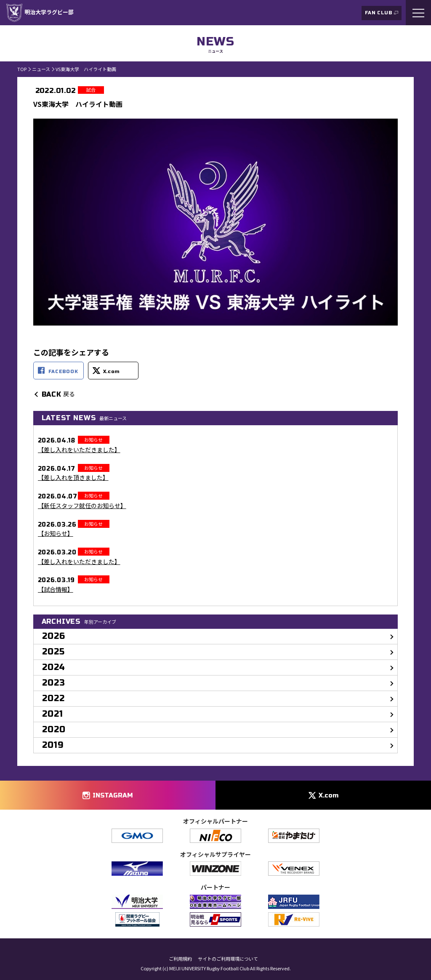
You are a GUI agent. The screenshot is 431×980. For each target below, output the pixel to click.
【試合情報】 (56, 589)
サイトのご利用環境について (228, 959)
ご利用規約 (180, 959)
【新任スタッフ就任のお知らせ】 (82, 506)
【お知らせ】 (56, 534)
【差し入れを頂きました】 (73, 478)
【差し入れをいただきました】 (79, 450)
